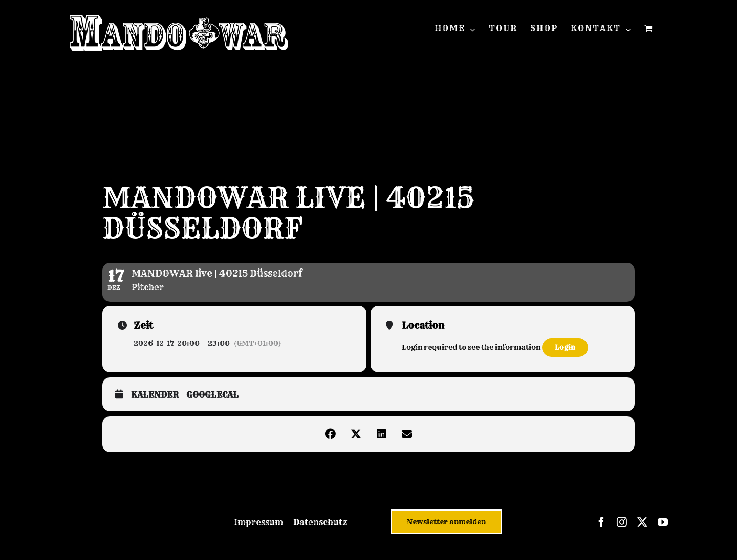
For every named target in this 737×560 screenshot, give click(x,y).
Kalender (155, 395)
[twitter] (642, 522)
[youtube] (663, 522)
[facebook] (601, 522)
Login (565, 347)
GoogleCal (212, 395)
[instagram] (622, 522)
